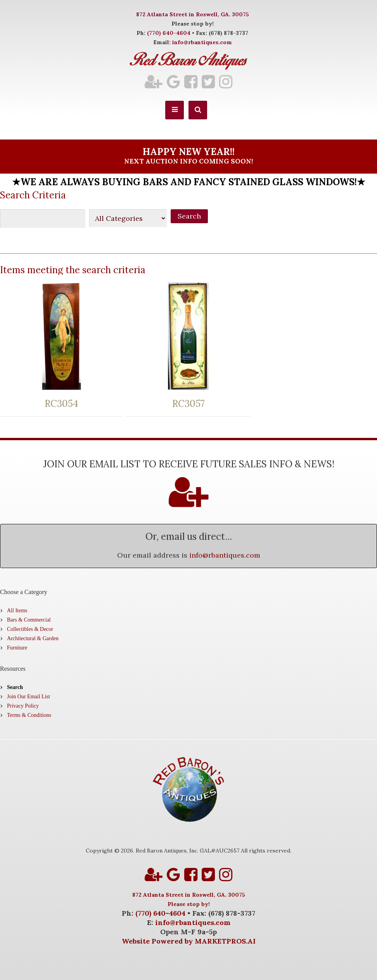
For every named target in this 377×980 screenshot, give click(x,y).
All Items (17, 611)
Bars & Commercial (29, 620)
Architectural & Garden (33, 638)
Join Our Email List (29, 697)
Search (15, 687)
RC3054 (61, 404)
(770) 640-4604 (169, 33)
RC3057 (188, 404)
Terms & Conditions (29, 715)
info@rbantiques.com (202, 42)
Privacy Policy (23, 706)
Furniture (17, 648)
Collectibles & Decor (30, 629)
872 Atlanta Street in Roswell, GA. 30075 (193, 14)
